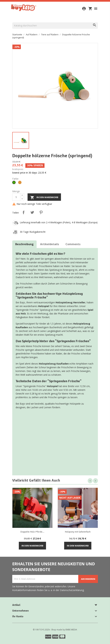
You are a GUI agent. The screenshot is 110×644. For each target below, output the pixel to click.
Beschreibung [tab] (24, 244)
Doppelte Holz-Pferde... (32, 532)
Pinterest (41, 212)
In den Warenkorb (44, 198)
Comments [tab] (73, 244)
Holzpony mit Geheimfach (78, 532)
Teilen (24, 212)
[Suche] (55, 26)
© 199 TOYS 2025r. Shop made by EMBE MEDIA (55, 630)
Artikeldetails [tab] (50, 244)
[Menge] (16, 197)
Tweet (32, 212)
